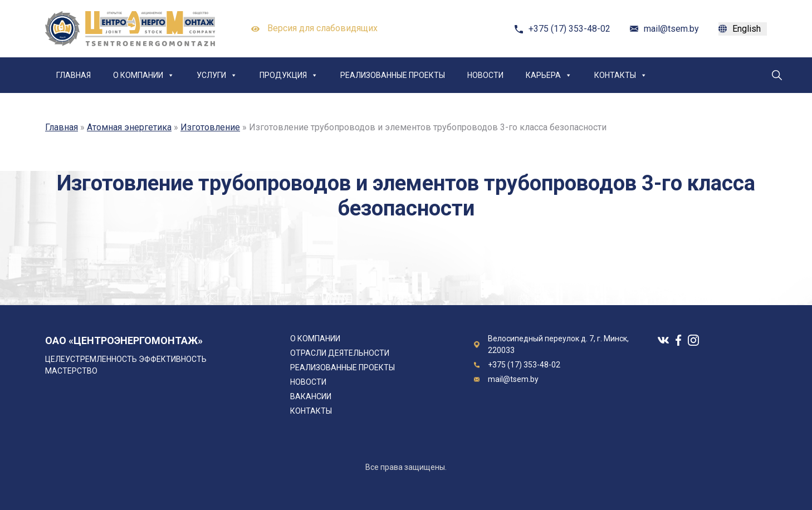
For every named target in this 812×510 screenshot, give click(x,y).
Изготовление (210, 127)
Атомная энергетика (129, 127)
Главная (74, 75)
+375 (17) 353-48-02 (569, 29)
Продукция (289, 75)
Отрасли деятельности (340, 353)
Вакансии (311, 396)
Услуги (217, 75)
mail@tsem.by (671, 29)
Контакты (621, 75)
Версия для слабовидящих (314, 29)
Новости (485, 75)
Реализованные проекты (393, 75)
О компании (144, 75)
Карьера (549, 75)
